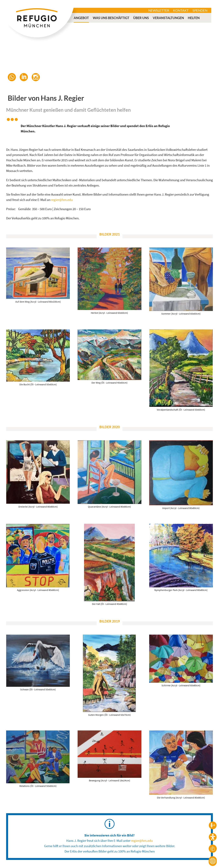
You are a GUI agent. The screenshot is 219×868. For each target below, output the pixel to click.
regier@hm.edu (62, 200)
